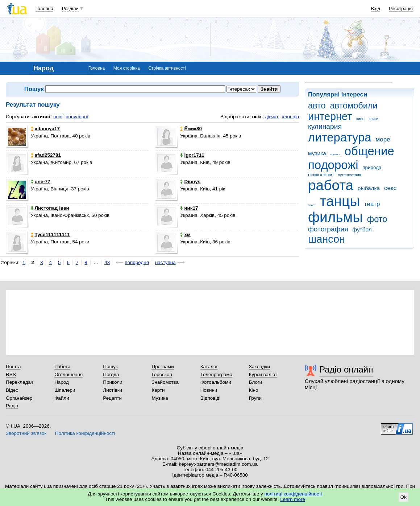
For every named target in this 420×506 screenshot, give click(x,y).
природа (372, 167)
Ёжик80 (191, 129)
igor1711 (192, 155)
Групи (255, 398)
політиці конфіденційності (294, 494)
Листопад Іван (50, 208)
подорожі (333, 165)
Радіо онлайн (346, 369)
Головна (44, 9)
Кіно (254, 390)
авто (317, 106)
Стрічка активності (167, 68)
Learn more (293, 499)
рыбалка (369, 188)
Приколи (113, 382)
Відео (12, 390)
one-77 (41, 182)
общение (369, 151)
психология (321, 175)
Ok (404, 497)
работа (331, 185)
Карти (158, 390)
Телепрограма (217, 375)
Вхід (376, 9)
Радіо (12, 406)
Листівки (113, 390)
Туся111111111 (50, 235)
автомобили (354, 106)
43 (107, 262)
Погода (111, 375)
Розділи (70, 9)
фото (377, 219)
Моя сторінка (127, 68)
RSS (11, 375)
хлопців (290, 117)
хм (185, 235)
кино (360, 119)
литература (340, 137)
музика (317, 153)
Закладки (259, 367)
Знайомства (165, 382)
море (383, 139)
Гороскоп (162, 375)
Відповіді (211, 398)
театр (372, 204)
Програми (163, 367)
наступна (165, 262)
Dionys (190, 182)
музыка (335, 154)
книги (373, 119)
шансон (327, 239)
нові (58, 117)
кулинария (325, 126)
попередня (137, 262)
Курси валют (263, 375)
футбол (362, 229)
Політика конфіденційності (85, 433)
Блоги (256, 382)
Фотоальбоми (216, 382)
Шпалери (65, 390)
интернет (330, 116)
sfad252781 (46, 155)
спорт (312, 205)
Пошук (110, 367)
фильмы (335, 217)
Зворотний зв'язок (26, 433)
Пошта (13, 367)
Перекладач (19, 382)
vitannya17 (45, 129)
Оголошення (68, 375)
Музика (160, 398)
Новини (209, 390)
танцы (340, 201)
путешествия (349, 175)
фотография (328, 229)
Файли (62, 398)
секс (390, 188)
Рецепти (112, 398)
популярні (77, 117)
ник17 (189, 208)
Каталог (209, 367)
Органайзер (19, 398)
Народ (62, 382)
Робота (62, 367)
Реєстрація (401, 9)
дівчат (272, 117)
